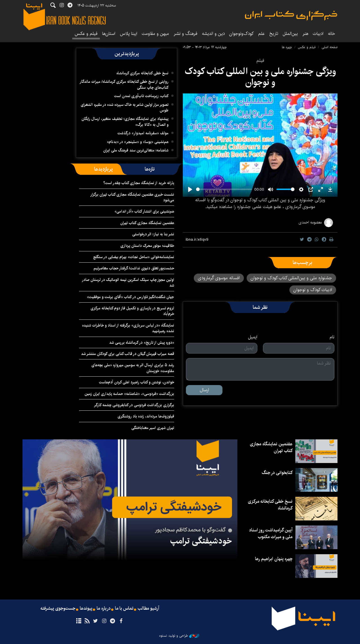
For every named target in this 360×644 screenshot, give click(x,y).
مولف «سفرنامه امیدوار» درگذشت (143, 133)
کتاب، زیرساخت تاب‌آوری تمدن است (141, 96)
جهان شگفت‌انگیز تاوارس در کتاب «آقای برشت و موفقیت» (130, 297)
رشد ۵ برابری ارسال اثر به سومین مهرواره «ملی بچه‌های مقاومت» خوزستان (133, 368)
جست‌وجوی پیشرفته (58, 609)
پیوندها (86, 609)
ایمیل (253, 337)
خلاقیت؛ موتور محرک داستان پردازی (147, 246)
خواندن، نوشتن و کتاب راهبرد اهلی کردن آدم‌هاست (137, 382)
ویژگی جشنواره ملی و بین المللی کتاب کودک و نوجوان (260, 77)
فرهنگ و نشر (185, 34)
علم (261, 34)
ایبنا (291, 16)
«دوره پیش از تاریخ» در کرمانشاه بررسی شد (142, 343)
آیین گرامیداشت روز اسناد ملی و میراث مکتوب (271, 534)
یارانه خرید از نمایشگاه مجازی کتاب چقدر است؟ (139, 183)
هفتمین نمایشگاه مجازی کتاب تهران (147, 223)
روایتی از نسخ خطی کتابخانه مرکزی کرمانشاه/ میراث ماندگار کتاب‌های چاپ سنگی (124, 84)
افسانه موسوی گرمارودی (219, 278)
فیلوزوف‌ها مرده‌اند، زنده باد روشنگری (146, 416)
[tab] (150, 169)
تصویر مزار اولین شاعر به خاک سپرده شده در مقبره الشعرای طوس (125, 108)
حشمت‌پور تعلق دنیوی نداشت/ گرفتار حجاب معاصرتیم (134, 268)
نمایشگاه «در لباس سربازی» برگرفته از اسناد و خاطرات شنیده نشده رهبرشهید (128, 328)
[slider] (224, 189)
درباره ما (104, 609)
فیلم (260, 61)
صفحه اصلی (329, 47)
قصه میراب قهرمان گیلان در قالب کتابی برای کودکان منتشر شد (128, 354)
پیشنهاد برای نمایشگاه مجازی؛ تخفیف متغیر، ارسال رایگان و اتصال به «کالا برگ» (125, 122)
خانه (332, 34)
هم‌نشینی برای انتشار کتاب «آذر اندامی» (144, 211)
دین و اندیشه (213, 34)
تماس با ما (124, 609)
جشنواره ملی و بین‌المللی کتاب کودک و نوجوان (291, 278)
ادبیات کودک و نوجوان (313, 290)
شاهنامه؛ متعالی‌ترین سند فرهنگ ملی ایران (136, 150)
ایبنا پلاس (129, 34)
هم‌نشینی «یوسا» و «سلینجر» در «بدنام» (138, 142)
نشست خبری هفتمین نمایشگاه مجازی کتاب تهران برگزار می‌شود (132, 197)
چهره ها (287, 47)
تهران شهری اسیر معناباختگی (153, 428)
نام (332, 337)
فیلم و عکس (86, 34)
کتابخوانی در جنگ (277, 473)
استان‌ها (109, 34)
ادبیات (318, 34)
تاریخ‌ (274, 34)
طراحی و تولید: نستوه (179, 636)
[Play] (190, 189)
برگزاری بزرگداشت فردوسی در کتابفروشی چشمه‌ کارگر (134, 405)
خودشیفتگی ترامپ (201, 541)
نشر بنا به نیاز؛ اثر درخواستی (153, 234)
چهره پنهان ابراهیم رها (274, 559)
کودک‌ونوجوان (241, 34)
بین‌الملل (290, 34)
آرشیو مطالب (148, 609)
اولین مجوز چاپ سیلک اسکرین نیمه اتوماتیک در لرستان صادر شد (128, 283)
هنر (305, 34)
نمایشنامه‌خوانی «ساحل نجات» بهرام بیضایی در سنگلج (134, 257)
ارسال (204, 390)
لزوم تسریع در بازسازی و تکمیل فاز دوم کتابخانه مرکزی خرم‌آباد (132, 311)
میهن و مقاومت (155, 34)
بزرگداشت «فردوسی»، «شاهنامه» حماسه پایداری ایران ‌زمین (129, 394)
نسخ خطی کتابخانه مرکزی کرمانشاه (142, 73)
